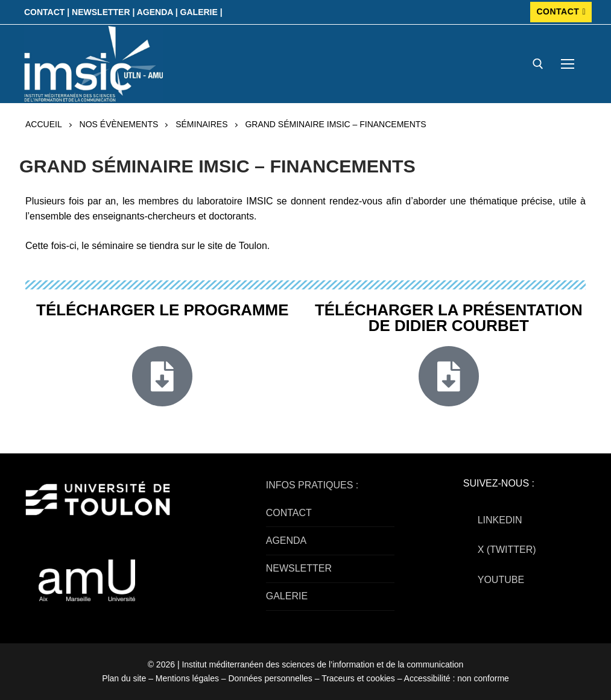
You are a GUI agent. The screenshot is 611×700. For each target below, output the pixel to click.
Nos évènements (119, 124)
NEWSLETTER (299, 568)
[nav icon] (568, 64)
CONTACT (561, 11)
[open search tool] (538, 64)
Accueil (44, 124)
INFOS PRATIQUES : (312, 485)
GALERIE (287, 596)
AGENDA (287, 541)
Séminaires (201, 124)
